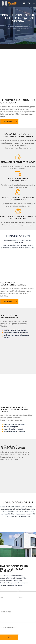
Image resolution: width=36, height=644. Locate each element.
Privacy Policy (12, 628)
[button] (34, 3)
